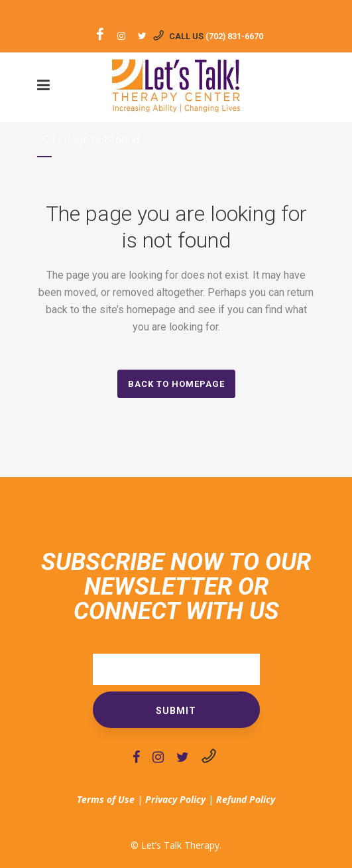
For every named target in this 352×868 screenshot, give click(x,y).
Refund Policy (246, 799)
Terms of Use (106, 799)
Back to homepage (176, 384)
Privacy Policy (175, 799)
